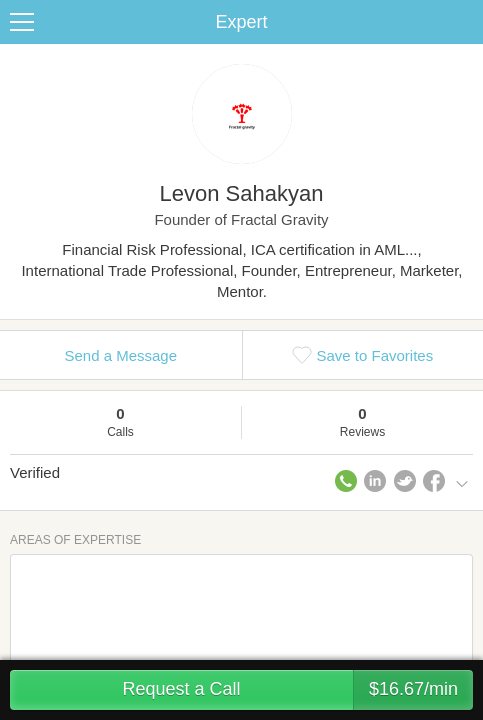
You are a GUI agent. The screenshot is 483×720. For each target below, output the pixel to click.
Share (463, 22)
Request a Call (297, 690)
